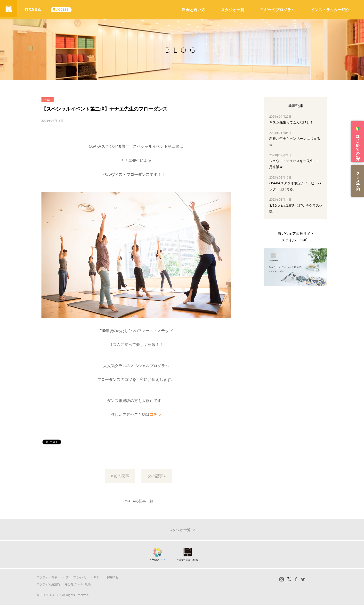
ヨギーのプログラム (277, 10)
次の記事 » (157, 476)
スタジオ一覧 (233, 10)
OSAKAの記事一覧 (138, 501)
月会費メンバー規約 (78, 584)
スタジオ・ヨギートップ (53, 577)
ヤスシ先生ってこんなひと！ (291, 122)
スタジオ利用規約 (48, 584)
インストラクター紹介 (330, 10)
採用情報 (113, 577)
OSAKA (35, 10)
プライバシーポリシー (88, 577)
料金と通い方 (194, 10)
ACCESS (64, 10)
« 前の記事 (120, 476)
